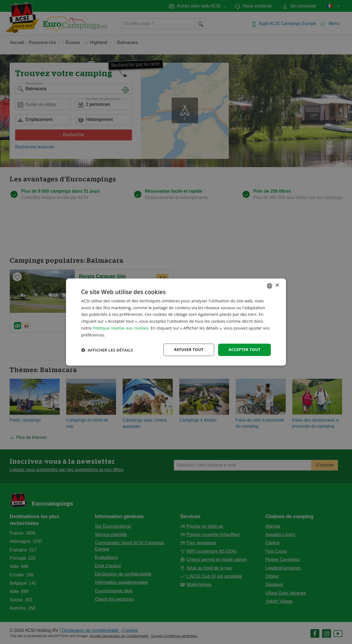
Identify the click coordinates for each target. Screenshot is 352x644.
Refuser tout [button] (189, 350)
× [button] (277, 285)
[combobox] (269, 286)
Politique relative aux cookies (121, 328)
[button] (107, 350)
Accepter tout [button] (244, 350)
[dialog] (176, 322)
